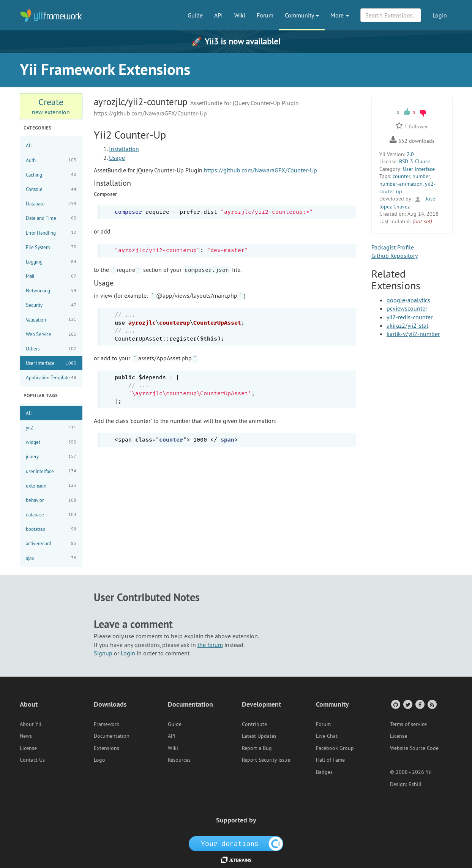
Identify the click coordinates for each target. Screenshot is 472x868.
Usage (117, 158)
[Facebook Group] (419, 704)
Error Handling (51, 233)
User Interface (51, 363)
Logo (99, 760)
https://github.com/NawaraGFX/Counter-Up (260, 170)
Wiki (240, 15)
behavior (51, 500)
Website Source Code (414, 748)
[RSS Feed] (432, 704)
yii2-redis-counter (410, 317)
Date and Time (51, 218)
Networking (51, 291)
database (51, 515)
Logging (51, 262)
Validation (51, 320)
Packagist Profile (393, 247)
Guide (195, 15)
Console (51, 189)
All (29, 145)
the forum (210, 645)
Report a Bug (257, 748)
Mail (51, 276)
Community (302, 15)
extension (51, 485)
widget (51, 442)
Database (51, 204)
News (26, 736)
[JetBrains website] (236, 859)
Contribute (254, 724)
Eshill (415, 784)
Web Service (51, 334)
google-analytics (408, 300)
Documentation (112, 736)
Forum (265, 15)
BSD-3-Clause (415, 161)
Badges (324, 772)
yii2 (51, 428)
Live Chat (327, 736)
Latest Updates (259, 736)
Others (51, 349)
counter (401, 176)
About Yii (31, 724)
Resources (179, 760)
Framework (107, 724)
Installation (124, 149)
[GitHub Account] (395, 704)
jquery (51, 457)
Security (51, 305)
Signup (103, 653)
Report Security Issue (266, 760)
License (28, 748)
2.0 (410, 154)
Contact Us (32, 760)
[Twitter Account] (407, 704)
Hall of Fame (330, 760)
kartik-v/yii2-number (413, 334)
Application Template (51, 378)
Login (440, 15)
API (219, 15)
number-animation (401, 184)
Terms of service (408, 724)
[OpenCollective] (236, 843)
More (340, 15)
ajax (51, 558)
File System (51, 247)
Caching (51, 174)
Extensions (107, 748)
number (421, 176)
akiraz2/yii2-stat (407, 325)
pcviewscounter (407, 308)
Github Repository (395, 256)
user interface (51, 471)
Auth (51, 160)
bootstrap (51, 529)
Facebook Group (335, 748)
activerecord (51, 544)
